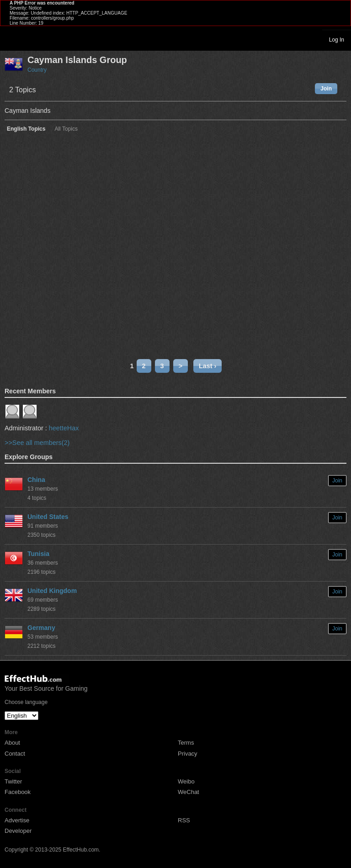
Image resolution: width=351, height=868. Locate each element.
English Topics (26, 129)
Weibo (186, 781)
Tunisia (38, 554)
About (12, 743)
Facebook (18, 792)
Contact (15, 754)
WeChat (189, 792)
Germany (41, 628)
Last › (207, 366)
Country (37, 70)
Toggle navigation (11, 39)
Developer (18, 831)
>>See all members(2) (37, 443)
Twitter (13, 781)
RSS (184, 820)
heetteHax (64, 428)
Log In (337, 40)
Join (326, 89)
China (36, 480)
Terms (186, 743)
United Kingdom (52, 591)
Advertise (17, 820)
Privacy (188, 754)
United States (48, 517)
